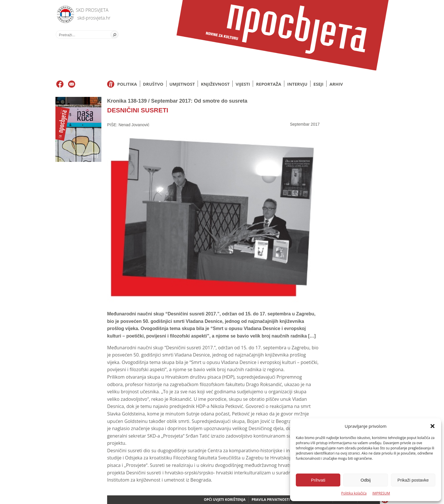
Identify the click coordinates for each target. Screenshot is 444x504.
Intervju (297, 84)
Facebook (60, 84)
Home (111, 84)
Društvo (153, 84)
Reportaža (269, 84)
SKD (64, 13)
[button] (433, 426)
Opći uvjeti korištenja (225, 500)
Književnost (215, 84)
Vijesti (243, 84)
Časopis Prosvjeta (282, 35)
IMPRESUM (381, 493)
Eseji (318, 84)
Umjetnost (182, 84)
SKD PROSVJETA (92, 10)
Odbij (365, 480)
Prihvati (318, 480)
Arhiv (336, 84)
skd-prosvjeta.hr (94, 18)
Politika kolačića (354, 493)
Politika (127, 84)
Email (72, 84)
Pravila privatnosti (271, 500)
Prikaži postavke (413, 480)
